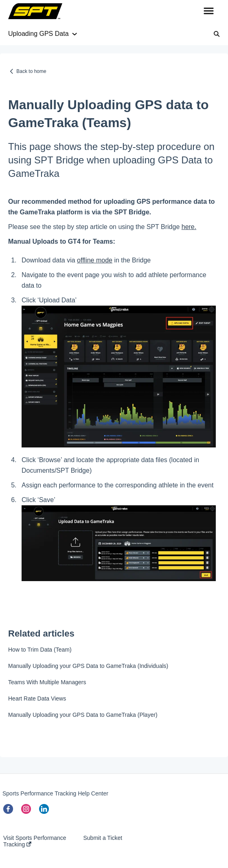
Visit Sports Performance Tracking (35, 841)
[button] (209, 11)
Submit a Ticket (103, 838)
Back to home (31, 71)
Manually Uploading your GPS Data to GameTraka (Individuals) (88, 666)
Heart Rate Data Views (37, 698)
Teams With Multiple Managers (47, 682)
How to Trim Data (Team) (40, 650)
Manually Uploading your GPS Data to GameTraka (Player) (83, 715)
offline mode (95, 260)
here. (189, 227)
